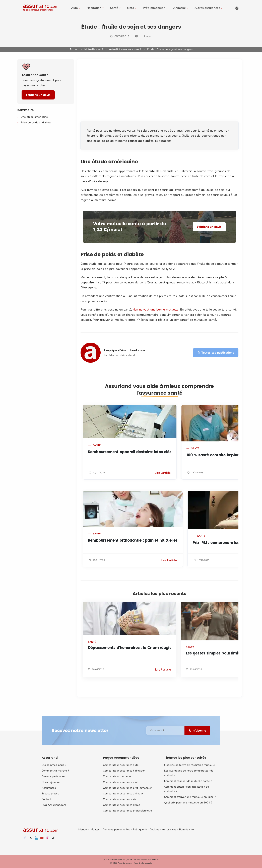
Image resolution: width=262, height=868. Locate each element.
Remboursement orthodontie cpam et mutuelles (133, 540)
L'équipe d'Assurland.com (124, 350)
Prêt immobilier (154, 8)
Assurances (49, 788)
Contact (46, 799)
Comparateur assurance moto (121, 782)
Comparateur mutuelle (117, 776)
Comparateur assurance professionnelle (127, 811)
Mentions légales (89, 830)
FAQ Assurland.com (54, 805)
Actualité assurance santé (125, 49)
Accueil (74, 49)
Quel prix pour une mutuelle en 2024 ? (188, 803)
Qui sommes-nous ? (54, 765)
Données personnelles (116, 830)
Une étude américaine (34, 117)
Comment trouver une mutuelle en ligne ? (190, 797)
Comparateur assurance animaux (123, 794)
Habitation (94, 8)
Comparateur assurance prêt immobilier (127, 788)
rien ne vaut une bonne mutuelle (156, 310)
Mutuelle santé (94, 49)
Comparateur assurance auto (121, 765)
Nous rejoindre (51, 782)
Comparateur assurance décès (121, 805)
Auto (74, 8)
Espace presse (50, 794)
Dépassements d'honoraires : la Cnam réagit (130, 648)
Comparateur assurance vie (120, 799)
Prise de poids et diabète (36, 123)
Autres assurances (207, 8)
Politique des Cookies (146, 830)
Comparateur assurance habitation (124, 771)
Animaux (179, 8)
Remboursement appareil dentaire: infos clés (130, 452)
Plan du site (186, 830)
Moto (130, 8)
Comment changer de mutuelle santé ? (188, 781)
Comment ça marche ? (55, 771)
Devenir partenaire (53, 776)
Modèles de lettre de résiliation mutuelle (189, 765)
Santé (114, 8)
